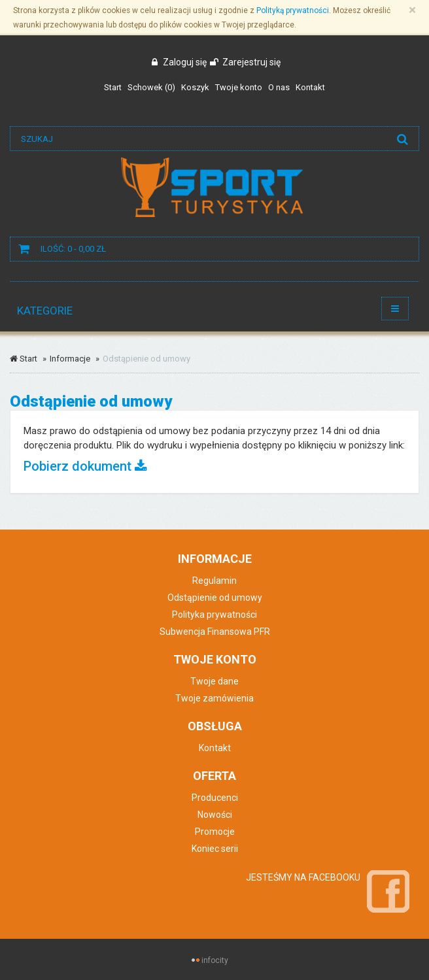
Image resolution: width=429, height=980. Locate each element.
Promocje (215, 832)
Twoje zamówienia (214, 698)
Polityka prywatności (214, 615)
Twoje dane (214, 681)
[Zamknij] (412, 10)
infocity (215, 960)
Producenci (215, 798)
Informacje (70, 359)
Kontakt (215, 748)
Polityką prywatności (293, 10)
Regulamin (214, 581)
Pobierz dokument (85, 466)
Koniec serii (215, 849)
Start (24, 359)
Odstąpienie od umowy (215, 598)
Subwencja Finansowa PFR (215, 632)
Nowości (215, 815)
